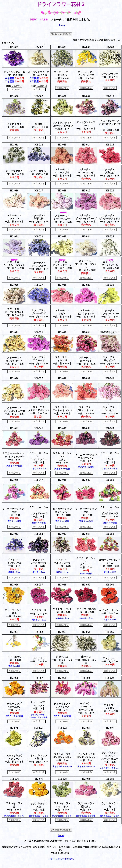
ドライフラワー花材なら (61, 859)
